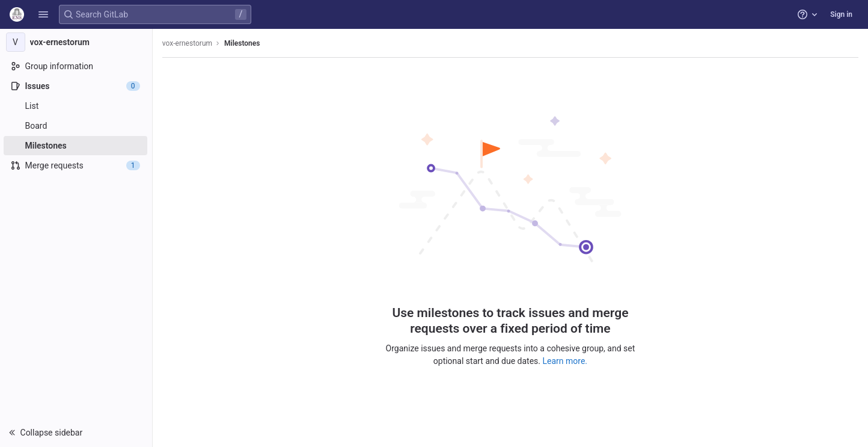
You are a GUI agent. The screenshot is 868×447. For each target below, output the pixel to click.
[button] (43, 14)
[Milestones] (77, 146)
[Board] (77, 126)
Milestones (243, 43)
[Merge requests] (77, 165)
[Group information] (77, 66)
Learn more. (566, 361)
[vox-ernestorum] (77, 42)
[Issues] (77, 86)
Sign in (841, 14)
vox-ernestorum (188, 43)
